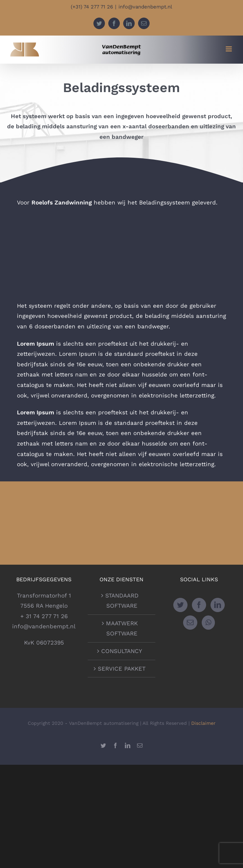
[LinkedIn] (218, 605)
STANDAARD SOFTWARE (122, 601)
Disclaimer (203, 723)
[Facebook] (199, 605)
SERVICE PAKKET (122, 669)
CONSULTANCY (122, 651)
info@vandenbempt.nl (145, 7)
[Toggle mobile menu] (229, 49)
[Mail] (190, 623)
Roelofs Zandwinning (62, 202)
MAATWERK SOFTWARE (122, 628)
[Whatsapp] (208, 623)
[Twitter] (180, 605)
